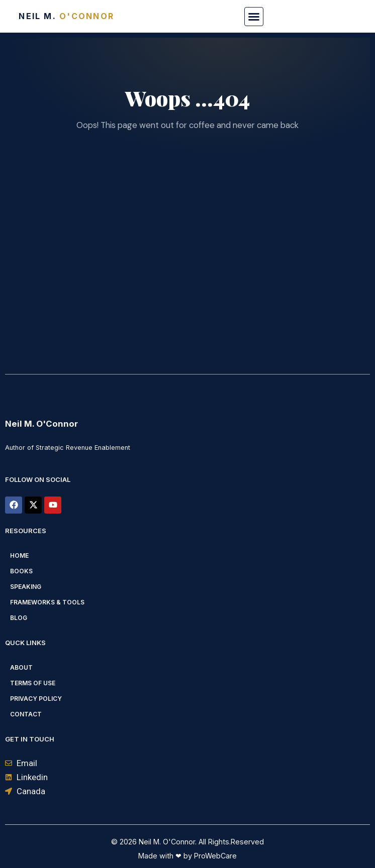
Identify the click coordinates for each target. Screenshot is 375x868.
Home (19, 555)
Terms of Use (33, 683)
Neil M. (66, 16)
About (21, 667)
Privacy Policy (36, 699)
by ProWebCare (209, 856)
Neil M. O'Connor (41, 424)
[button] (254, 17)
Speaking (26, 587)
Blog (19, 618)
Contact (26, 714)
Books (21, 571)
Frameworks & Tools (47, 602)
